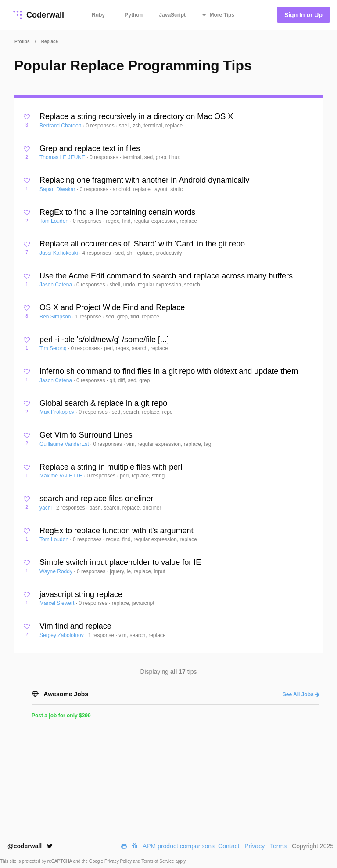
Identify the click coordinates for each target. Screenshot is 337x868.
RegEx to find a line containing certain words (117, 212)
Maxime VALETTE (62, 476)
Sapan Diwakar (58, 189)
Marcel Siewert (58, 603)
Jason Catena (56, 285)
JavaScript (172, 15)
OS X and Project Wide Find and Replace (112, 307)
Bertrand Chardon (61, 126)
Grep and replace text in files (90, 148)
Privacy (255, 846)
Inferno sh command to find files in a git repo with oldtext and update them (169, 371)
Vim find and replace (75, 626)
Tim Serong (54, 348)
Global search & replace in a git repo (103, 403)
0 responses (101, 126)
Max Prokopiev (58, 412)
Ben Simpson (56, 317)
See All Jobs (301, 694)
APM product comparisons (179, 846)
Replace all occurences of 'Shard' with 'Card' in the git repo (142, 244)
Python (134, 15)
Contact (229, 846)
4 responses (97, 253)
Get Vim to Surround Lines (86, 435)
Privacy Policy (119, 861)
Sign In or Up (303, 15)
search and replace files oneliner (96, 499)
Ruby (98, 15)
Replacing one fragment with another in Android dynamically (144, 180)
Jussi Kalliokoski (59, 253)
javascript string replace (81, 594)
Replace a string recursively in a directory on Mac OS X (136, 116)
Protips (22, 42)
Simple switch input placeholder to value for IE (120, 562)
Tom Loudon (55, 221)
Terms (278, 846)
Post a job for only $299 (61, 716)
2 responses (71, 508)
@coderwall (30, 846)
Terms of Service (158, 861)
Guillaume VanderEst (65, 444)
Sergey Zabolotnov (62, 635)
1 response (89, 317)
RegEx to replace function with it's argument (117, 531)
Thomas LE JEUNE (63, 157)
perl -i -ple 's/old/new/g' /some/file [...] (104, 340)
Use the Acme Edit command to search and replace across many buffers (166, 276)
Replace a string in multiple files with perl (111, 467)
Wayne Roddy (57, 571)
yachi (46, 508)
